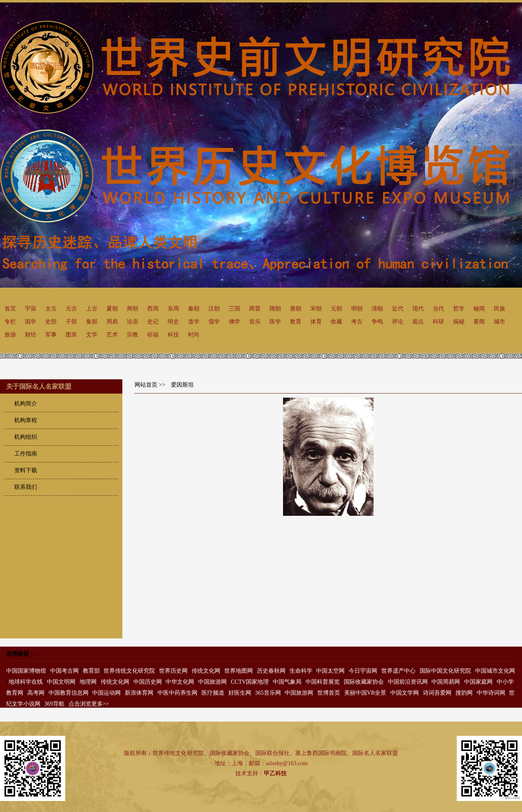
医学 (275, 322)
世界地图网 (239, 671)
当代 (438, 309)
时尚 (194, 335)
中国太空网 (330, 671)
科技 (173, 335)
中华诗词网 (491, 693)
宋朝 (316, 309)
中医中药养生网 (177, 693)
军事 (51, 335)
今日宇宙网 (363, 671)
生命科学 (301, 671)
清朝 (377, 309)
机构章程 (26, 420)
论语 (133, 322)
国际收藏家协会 (364, 682)
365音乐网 (268, 693)
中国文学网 (405, 693)
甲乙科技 (275, 773)
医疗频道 (213, 693)
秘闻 (479, 309)
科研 (438, 322)
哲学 (459, 309)
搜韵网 (464, 693)
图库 (71, 335)
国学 (31, 322)
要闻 (479, 322)
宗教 (133, 335)
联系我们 (26, 487)
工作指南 (26, 454)
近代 (398, 309)
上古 (92, 309)
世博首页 (329, 693)
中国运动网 (106, 693)
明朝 (357, 309)
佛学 (234, 322)
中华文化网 (180, 682)
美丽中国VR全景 (365, 693)
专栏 (10, 322)
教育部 (91, 671)
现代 (418, 309)
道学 (194, 322)
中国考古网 (64, 671)
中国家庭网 (478, 682)
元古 (71, 309)
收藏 (336, 322)
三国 (234, 309)
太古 (51, 309)
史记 (153, 322)
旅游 (10, 335)
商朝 (133, 309)
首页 (10, 309)
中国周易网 (446, 682)
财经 (31, 335)
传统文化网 (206, 671)
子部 (71, 322)
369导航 (54, 704)
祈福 (153, 335)
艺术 (112, 335)
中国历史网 (148, 682)
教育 (296, 322)
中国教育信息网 (69, 693)
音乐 (255, 322)
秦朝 (194, 309)
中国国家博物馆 (26, 671)
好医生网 (240, 693)
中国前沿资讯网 (408, 682)
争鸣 (377, 322)
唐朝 (296, 309)
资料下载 (26, 470)
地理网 (88, 682)
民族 (500, 309)
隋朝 (275, 309)
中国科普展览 (323, 682)
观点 (418, 322)
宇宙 (31, 309)
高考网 (36, 693)
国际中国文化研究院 (445, 671)
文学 (92, 335)
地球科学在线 (26, 682)
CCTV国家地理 (250, 682)
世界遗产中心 (398, 671)
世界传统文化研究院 (129, 671)
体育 (316, 322)
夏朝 (112, 309)
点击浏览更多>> (89, 704)
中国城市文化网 (495, 671)
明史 (173, 322)
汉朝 (214, 309)
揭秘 (459, 322)
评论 (398, 322)
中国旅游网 (212, 682)
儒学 (214, 322)
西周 (153, 309)
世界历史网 (173, 671)
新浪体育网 (139, 693)
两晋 (255, 309)
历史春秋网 (271, 671)
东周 (173, 309)
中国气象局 (287, 682)
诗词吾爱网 (437, 693)
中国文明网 (61, 682)
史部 (51, 322)
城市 (500, 322)
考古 (357, 322)
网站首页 (146, 385)
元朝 (336, 309)
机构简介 (26, 404)
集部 (92, 322)
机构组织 (26, 437)
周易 (112, 322)
